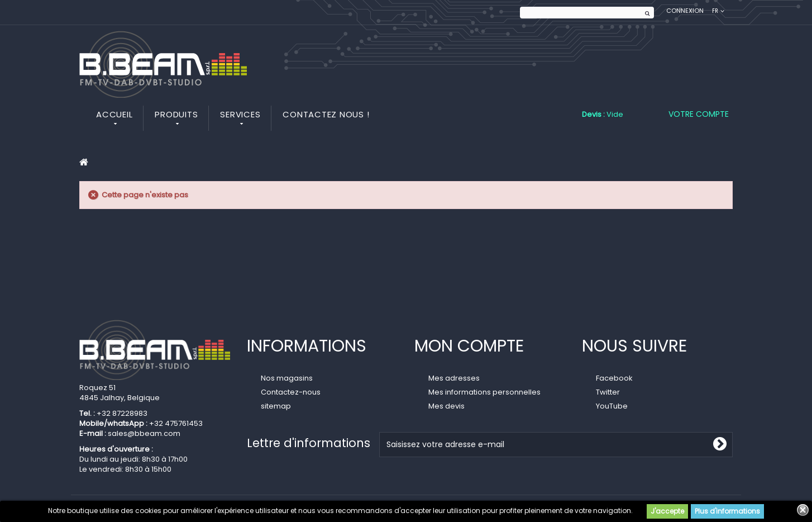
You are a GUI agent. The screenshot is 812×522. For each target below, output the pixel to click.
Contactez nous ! (326, 114)
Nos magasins (287, 378)
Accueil (114, 114)
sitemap (276, 406)
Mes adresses (454, 378)
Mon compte (469, 346)
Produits (176, 114)
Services (240, 114)
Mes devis (446, 406)
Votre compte (699, 114)
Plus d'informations (727, 511)
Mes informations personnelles (484, 392)
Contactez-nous (291, 392)
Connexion (685, 11)
